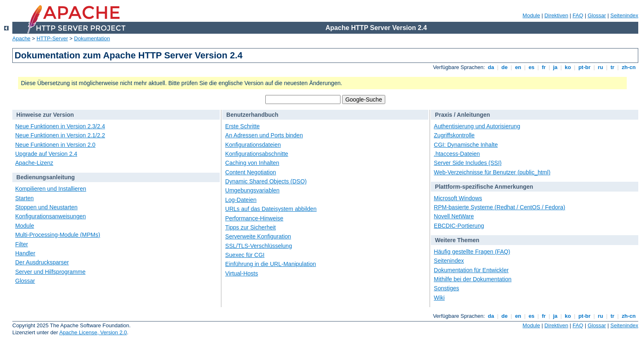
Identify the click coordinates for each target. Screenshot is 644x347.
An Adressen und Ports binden (264, 135)
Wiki (439, 298)
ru (600, 67)
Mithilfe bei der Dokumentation (473, 279)
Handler (25, 253)
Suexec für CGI (245, 255)
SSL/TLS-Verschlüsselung (259, 246)
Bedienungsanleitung (46, 177)
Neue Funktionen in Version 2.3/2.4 (60, 126)
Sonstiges (446, 288)
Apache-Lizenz (34, 163)
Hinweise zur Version (45, 115)
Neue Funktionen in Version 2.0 (55, 145)
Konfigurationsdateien (253, 145)
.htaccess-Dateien (457, 154)
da (491, 67)
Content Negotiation (251, 172)
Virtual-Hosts (241, 273)
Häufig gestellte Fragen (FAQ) (472, 252)
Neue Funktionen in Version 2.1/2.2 (60, 135)
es (531, 67)
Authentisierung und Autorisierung (477, 126)
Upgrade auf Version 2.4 (46, 154)
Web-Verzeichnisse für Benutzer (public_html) (492, 172)
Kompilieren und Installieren (51, 189)
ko (568, 67)
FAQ (578, 15)
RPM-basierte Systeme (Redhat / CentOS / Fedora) (499, 207)
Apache (21, 38)
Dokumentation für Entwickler (471, 270)
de (504, 67)
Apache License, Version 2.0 (93, 332)
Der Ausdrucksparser (42, 262)
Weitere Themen (457, 240)
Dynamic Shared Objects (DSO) (266, 181)
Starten (24, 198)
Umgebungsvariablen (252, 190)
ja (555, 67)
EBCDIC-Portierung (459, 226)
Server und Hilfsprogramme (50, 272)
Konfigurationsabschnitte (256, 154)
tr (613, 67)
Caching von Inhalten (252, 163)
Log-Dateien (241, 200)
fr (544, 67)
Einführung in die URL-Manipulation (270, 264)
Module (531, 15)
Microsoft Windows (458, 198)
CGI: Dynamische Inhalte (466, 145)
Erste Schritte (242, 126)
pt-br (585, 67)
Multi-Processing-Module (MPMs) (58, 235)
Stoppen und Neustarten (46, 207)
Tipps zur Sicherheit (250, 227)
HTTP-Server (52, 38)
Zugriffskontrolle (454, 135)
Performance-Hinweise (254, 218)
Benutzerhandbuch (252, 115)
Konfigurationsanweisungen (51, 216)
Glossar (597, 15)
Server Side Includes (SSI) (468, 163)
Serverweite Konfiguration (258, 236)
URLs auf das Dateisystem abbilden (271, 209)
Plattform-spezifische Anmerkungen (484, 187)
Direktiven (557, 15)
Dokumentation (92, 38)
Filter (22, 244)
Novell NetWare (454, 216)
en (518, 67)
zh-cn (629, 67)
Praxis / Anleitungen (462, 115)
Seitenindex (624, 15)
